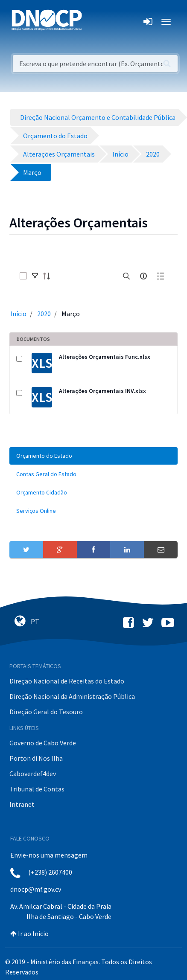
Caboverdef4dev (33, 774)
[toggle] (35, 276)
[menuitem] (93, 456)
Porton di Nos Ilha (36, 758)
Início (18, 314)
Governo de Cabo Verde (43, 743)
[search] (126, 276)
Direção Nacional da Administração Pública (72, 696)
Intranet (22, 804)
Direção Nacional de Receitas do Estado (67, 681)
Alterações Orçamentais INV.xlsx (102, 391)
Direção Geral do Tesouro (46, 712)
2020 (44, 314)
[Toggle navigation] (93, 22)
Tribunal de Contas (37, 789)
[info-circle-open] (143, 276)
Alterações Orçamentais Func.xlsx (105, 357)
